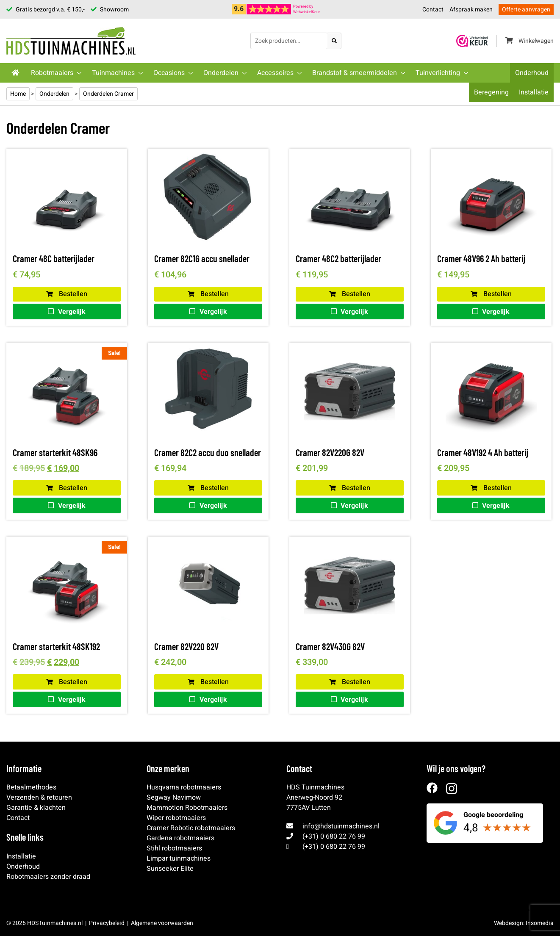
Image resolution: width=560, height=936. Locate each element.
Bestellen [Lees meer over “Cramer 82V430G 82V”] (350, 682)
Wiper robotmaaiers (176, 818)
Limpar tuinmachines (179, 858)
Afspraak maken (471, 10)
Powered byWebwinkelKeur (306, 9)
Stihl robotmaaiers (174, 848)
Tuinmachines (113, 73)
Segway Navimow (174, 798)
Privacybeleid (107, 923)
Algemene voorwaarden (162, 923)
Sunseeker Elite (170, 869)
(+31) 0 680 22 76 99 (334, 836)
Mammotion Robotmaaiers (187, 808)
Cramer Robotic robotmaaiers (191, 828)
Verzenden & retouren (39, 798)
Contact (433, 10)
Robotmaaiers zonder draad (48, 877)
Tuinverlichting (438, 73)
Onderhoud (532, 73)
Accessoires (275, 73)
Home (18, 94)
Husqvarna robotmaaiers (184, 787)
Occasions (169, 73)
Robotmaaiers (52, 73)
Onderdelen (221, 73)
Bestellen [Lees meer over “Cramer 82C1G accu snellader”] (208, 294)
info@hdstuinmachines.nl (341, 826)
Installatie (534, 92)
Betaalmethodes (31, 787)
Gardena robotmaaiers (180, 838)
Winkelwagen (530, 41)
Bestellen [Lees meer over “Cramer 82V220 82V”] (208, 682)
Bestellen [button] (67, 294)
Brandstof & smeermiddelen (355, 73)
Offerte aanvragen (526, 10)
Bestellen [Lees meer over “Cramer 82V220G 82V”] (350, 488)
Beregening (491, 92)
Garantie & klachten (36, 808)
